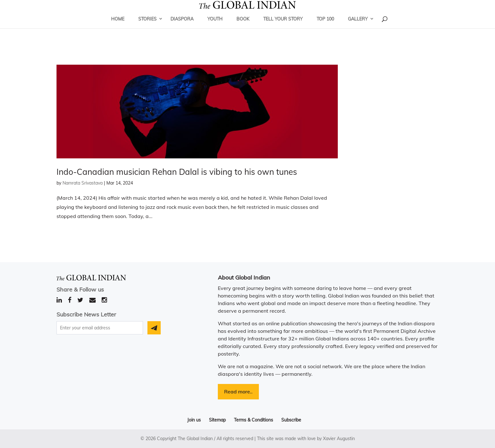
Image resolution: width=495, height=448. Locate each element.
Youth (215, 27)
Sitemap (217, 420)
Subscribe (291, 420)
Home (118, 27)
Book (243, 27)
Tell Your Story (283, 27)
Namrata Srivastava (83, 183)
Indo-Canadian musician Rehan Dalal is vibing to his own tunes (177, 172)
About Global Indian (244, 277)
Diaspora (182, 27)
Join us (194, 420)
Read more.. (238, 392)
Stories (147, 27)
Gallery (358, 27)
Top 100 (325, 27)
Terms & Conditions (253, 420)
